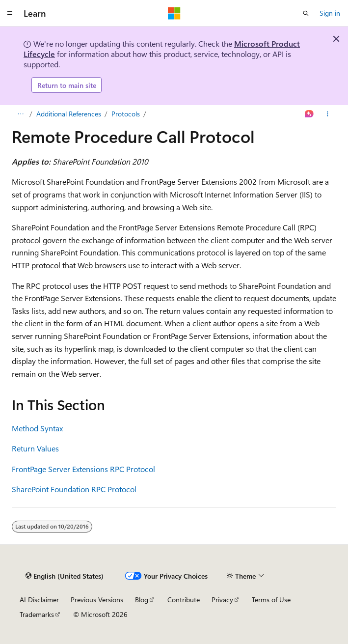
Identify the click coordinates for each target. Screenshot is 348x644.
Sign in (330, 13)
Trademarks (37, 614)
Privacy (222, 600)
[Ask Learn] (309, 114)
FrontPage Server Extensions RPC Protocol (83, 469)
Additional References (69, 114)
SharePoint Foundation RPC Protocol (74, 489)
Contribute (184, 600)
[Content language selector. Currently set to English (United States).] (65, 576)
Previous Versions (97, 600)
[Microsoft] (174, 13)
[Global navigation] (10, 13)
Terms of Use (271, 600)
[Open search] (306, 13)
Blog (142, 600)
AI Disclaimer (39, 600)
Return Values (35, 448)
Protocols (126, 114)
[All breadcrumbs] (20, 114)
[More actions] (328, 114)
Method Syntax (37, 428)
